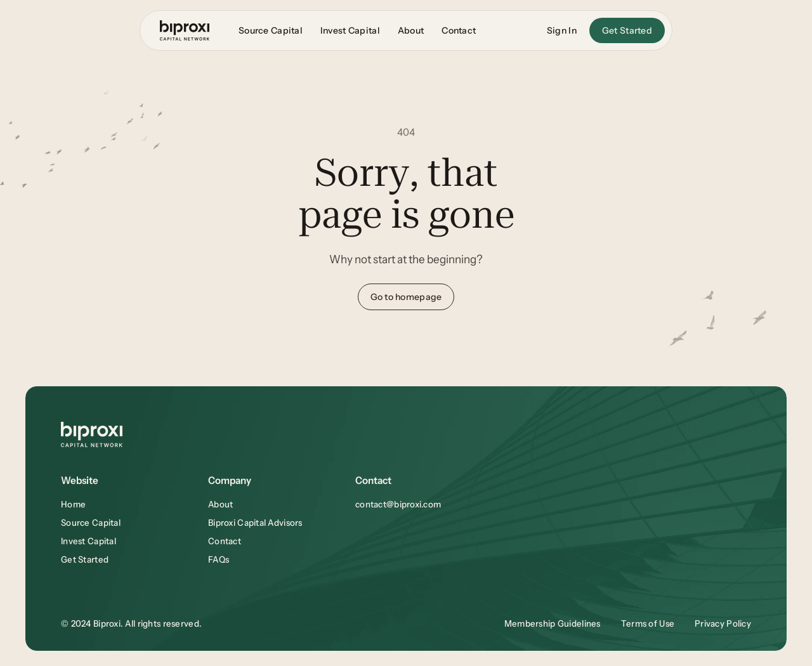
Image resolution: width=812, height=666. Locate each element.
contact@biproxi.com (398, 504)
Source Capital (91, 523)
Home (73, 504)
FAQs (219, 559)
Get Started (85, 559)
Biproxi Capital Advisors (255, 523)
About (220, 504)
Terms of (640, 624)
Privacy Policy (723, 624)
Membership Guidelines (553, 624)
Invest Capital (88, 541)
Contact (225, 541)
